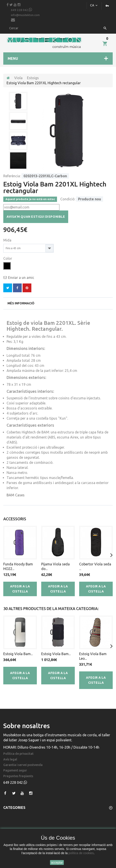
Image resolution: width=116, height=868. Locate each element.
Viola (18, 78)
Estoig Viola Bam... (18, 654)
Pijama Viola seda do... (55, 566)
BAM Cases (16, 495)
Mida (8, 240)
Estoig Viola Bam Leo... (93, 656)
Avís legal (10, 759)
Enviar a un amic (21, 278)
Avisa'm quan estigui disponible (36, 217)
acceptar (57, 863)
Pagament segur (15, 770)
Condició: (68, 199)
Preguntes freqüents (18, 776)
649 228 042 (21, 10)
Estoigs (33, 78)
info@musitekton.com (25, 18)
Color (8, 258)
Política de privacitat (18, 754)
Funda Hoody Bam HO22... (18, 566)
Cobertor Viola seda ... (95, 566)
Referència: (12, 176)
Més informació (21, 303)
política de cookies (81, 853)
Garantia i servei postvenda (23, 765)
